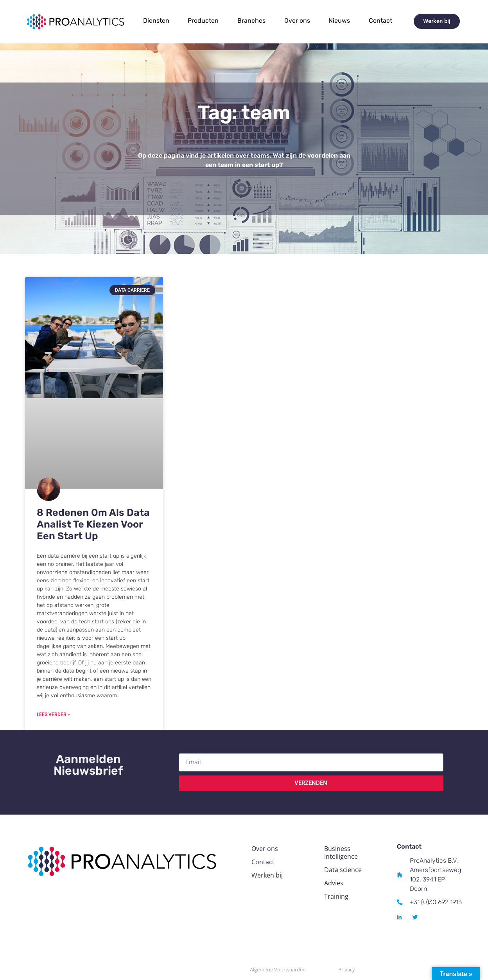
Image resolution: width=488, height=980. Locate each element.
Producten (203, 21)
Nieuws (339, 21)
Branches (251, 21)
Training (336, 896)
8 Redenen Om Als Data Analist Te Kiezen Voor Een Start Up (93, 524)
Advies (334, 883)
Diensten (156, 21)
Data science (343, 870)
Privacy (347, 969)
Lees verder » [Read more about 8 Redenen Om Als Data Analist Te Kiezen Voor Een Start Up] (53, 714)
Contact (380, 21)
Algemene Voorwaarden (278, 969)
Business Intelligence (341, 853)
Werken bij (267, 875)
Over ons (297, 21)
